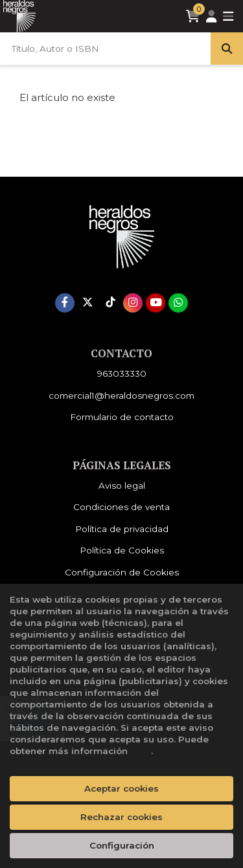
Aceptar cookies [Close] (121, 788)
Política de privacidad (122, 529)
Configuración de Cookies (122, 572)
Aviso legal (122, 485)
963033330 (122, 373)
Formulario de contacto (122, 417)
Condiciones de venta (121, 507)
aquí (141, 751)
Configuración (122, 845)
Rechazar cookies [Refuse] (121, 817)
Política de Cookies (122, 550)
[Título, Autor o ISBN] (105, 49)
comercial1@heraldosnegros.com (121, 395)
